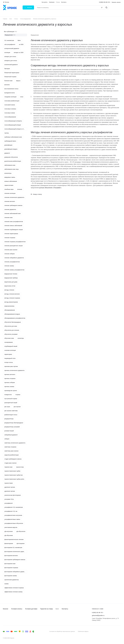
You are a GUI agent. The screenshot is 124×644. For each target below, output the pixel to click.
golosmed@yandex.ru (98, 615)
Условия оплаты (17, 609)
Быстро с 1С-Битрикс (111, 631)
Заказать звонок (116, 2)
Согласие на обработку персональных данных (62, 631)
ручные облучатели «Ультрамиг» (50, 188)
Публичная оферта (83, 631)
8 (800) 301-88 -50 (104, 2)
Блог (57, 609)
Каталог (6, 609)
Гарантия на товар (46, 609)
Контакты (65, 609)
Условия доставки (31, 609)
